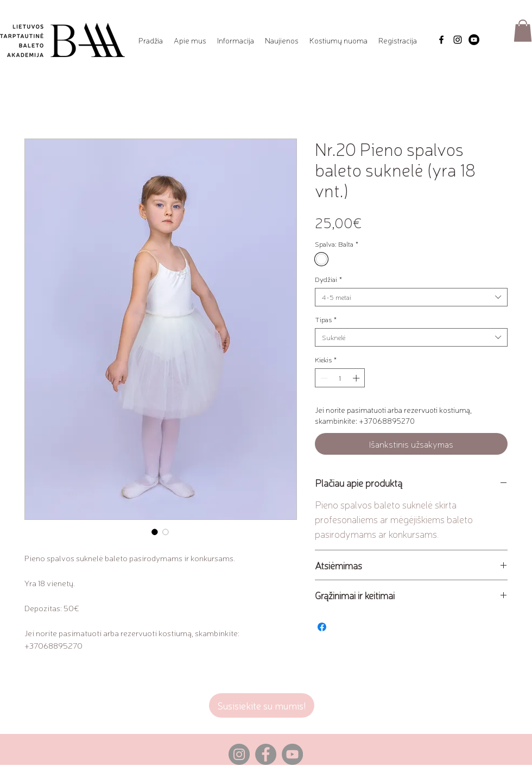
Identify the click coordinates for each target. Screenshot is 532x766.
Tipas (326, 319)
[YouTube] (474, 40)
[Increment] (357, 378)
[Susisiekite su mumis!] (262, 705)
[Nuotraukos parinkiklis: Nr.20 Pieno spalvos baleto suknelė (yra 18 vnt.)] (155, 532)
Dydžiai (328, 279)
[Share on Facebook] (322, 627)
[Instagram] (458, 40)
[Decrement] (323, 378)
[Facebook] (441, 40)
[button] (190, 40)
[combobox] (411, 297)
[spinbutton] (340, 378)
